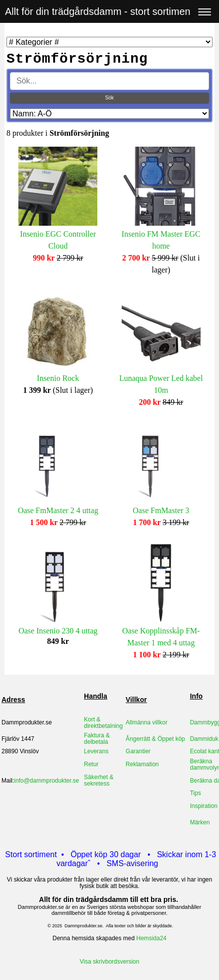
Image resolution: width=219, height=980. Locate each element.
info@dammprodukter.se (46, 781)
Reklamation (142, 764)
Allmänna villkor (146, 722)
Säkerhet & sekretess (99, 780)
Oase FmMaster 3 (161, 510)
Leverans (96, 751)
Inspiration (203, 806)
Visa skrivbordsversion (110, 962)
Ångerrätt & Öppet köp (155, 739)
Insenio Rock (58, 378)
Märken (200, 822)
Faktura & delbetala (97, 739)
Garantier (138, 751)
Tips (195, 793)
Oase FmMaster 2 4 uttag (58, 510)
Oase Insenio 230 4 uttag (58, 631)
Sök (109, 98)
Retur (91, 764)
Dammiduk (204, 739)
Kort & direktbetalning (103, 723)
